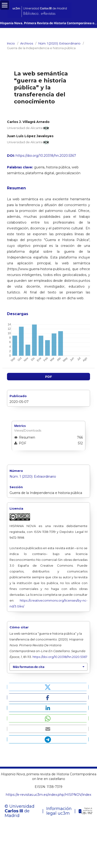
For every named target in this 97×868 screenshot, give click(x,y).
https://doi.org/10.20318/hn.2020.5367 (46, 156)
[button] (48, 687)
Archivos (27, 43)
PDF (49, 377)
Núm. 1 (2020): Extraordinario (59, 43)
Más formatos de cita (29, 667)
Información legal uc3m (59, 811)
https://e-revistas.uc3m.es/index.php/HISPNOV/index (48, 795)
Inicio (11, 43)
